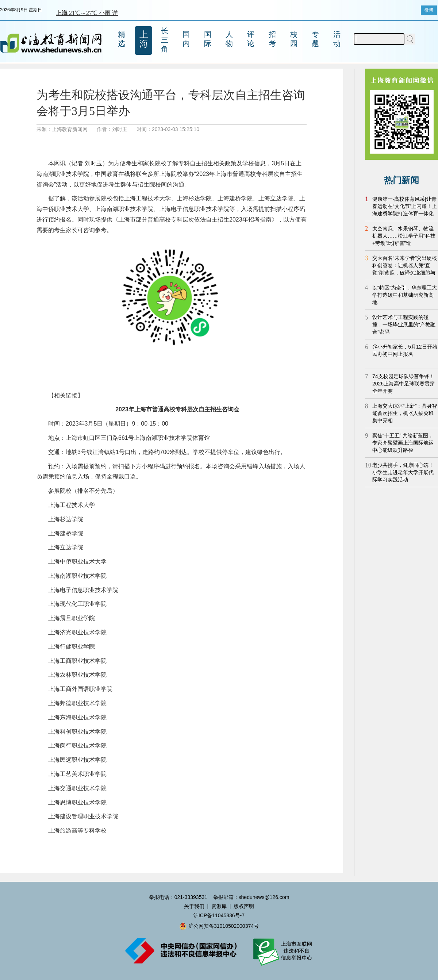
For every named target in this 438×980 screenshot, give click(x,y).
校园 (294, 39)
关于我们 (194, 906)
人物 (229, 39)
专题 (315, 39)
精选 (122, 39)
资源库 (219, 906)
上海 (144, 39)
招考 (272, 39)
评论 (251, 39)
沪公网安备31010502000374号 (219, 926)
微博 (429, 10)
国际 (208, 39)
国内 (186, 39)
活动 (337, 39)
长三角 (165, 40)
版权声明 (244, 906)
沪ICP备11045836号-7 (219, 915)
